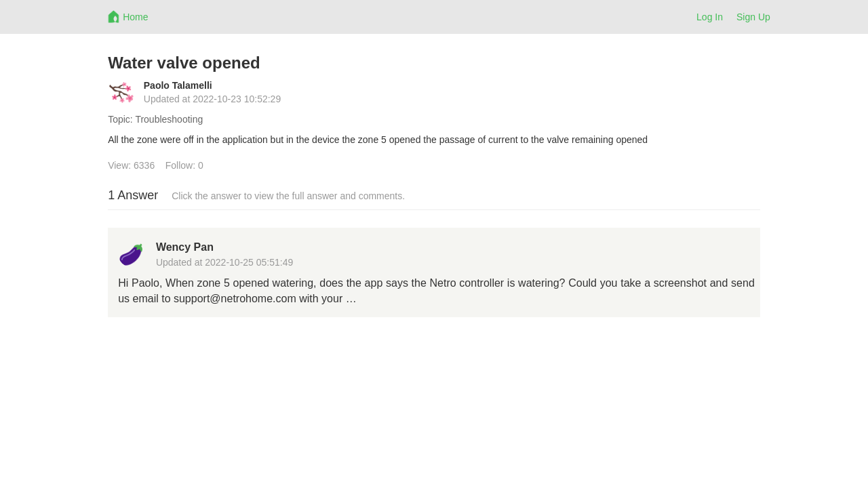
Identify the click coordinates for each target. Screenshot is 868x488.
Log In (710, 17)
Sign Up (753, 17)
